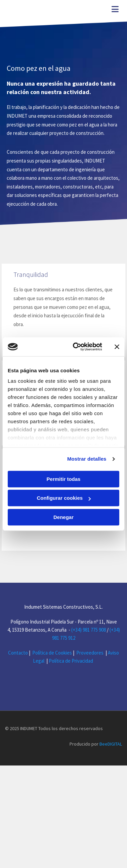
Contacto (18, 653)
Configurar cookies (64, 498)
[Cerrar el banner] (117, 347)
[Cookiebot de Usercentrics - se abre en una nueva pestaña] (76, 347)
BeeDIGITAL (111, 760)
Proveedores (90, 653)
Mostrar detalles (87, 459)
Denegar (63, 517)
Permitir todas (64, 479)
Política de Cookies (52, 653)
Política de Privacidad (71, 661)
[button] (102, 10)
